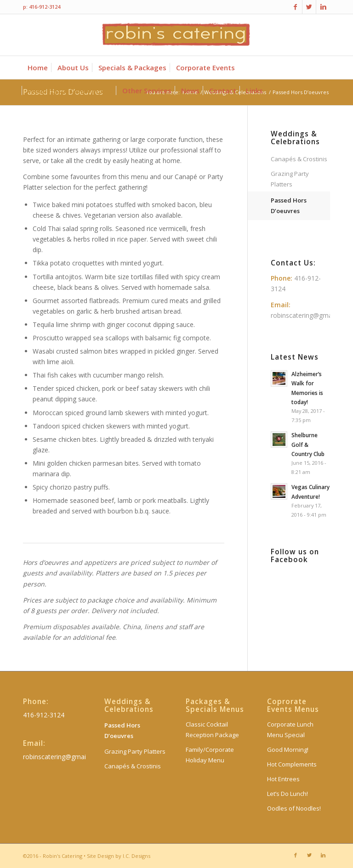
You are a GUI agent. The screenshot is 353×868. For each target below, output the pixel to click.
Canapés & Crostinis (299, 159)
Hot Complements (292, 764)
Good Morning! (288, 750)
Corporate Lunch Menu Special (290, 730)
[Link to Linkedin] (323, 7)
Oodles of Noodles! (294, 808)
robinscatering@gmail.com (310, 315)
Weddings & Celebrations (295, 138)
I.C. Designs (137, 856)
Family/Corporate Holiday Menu (210, 755)
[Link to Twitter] (309, 7)
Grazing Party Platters (290, 179)
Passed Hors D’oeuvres (289, 206)
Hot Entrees (283, 779)
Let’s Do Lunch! (288, 794)
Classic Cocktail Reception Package (212, 730)
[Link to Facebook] (295, 7)
